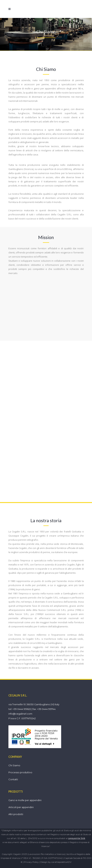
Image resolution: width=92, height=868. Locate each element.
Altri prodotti (16, 814)
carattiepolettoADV (61, 862)
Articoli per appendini (21, 807)
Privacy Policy (31, 862)
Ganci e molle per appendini (25, 800)
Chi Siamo (14, 765)
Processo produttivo (20, 772)
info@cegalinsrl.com (20, 714)
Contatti (13, 779)
